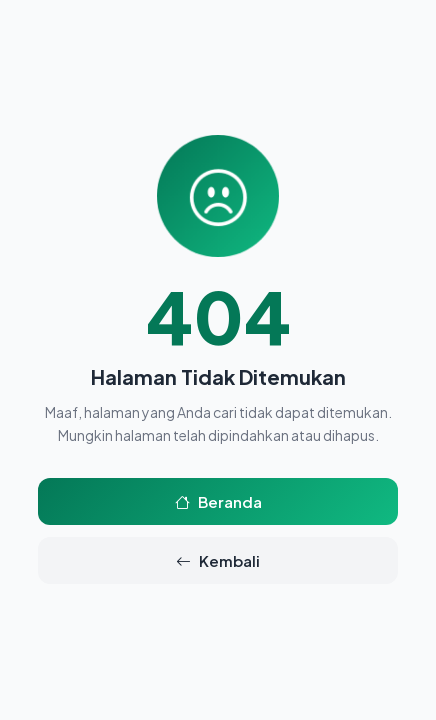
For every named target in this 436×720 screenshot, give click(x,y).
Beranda (218, 501)
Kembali (218, 560)
